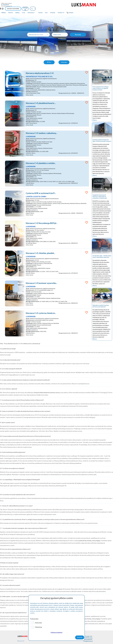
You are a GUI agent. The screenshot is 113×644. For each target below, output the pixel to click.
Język (28, 75)
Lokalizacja (30, 80)
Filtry (49, 58)
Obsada (29, 88)
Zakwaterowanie (32, 83)
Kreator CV (61, 9)
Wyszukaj (78, 31)
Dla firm (11, 9)
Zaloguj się (99, 5)
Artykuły (53, 9)
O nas (23, 9)
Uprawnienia (30, 85)
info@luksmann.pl (88, 638)
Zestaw (29, 78)
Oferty (4, 9)
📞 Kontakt (70, 9)
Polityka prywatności (57, 632)
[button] (32, 623)
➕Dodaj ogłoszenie (87, 5)
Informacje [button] (31, 9)
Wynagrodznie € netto (33, 118)
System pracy (31, 77)
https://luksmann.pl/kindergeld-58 (55, 483)
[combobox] (38, 31)
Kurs (46, 9)
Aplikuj (17, 9)
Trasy (28, 86)
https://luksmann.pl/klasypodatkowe (70, 460)
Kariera (40, 9)
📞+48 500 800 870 (5, 5)
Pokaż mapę (64, 58)
